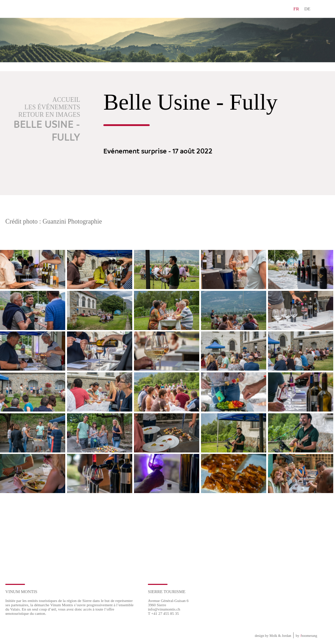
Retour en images (49, 115)
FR (296, 9)
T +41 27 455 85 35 (163, 613)
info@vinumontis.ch (164, 609)
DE (307, 9)
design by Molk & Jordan (273, 636)
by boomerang (306, 636)
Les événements (53, 107)
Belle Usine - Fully (47, 131)
